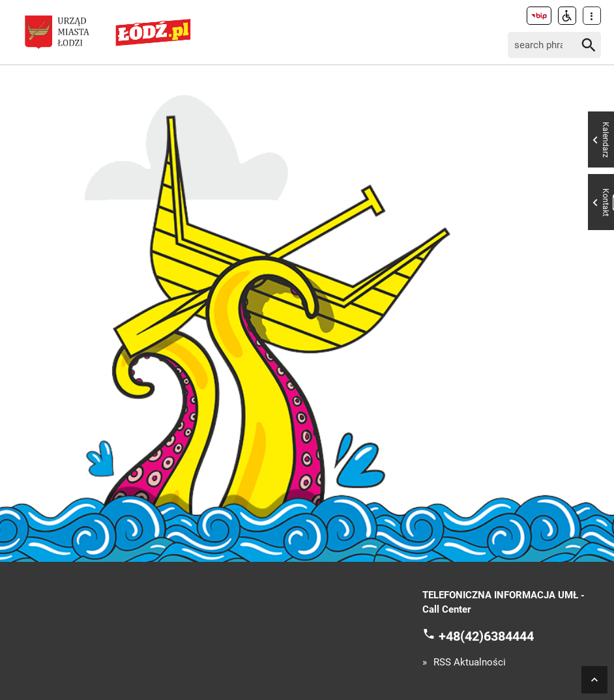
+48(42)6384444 (486, 635)
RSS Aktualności (470, 663)
